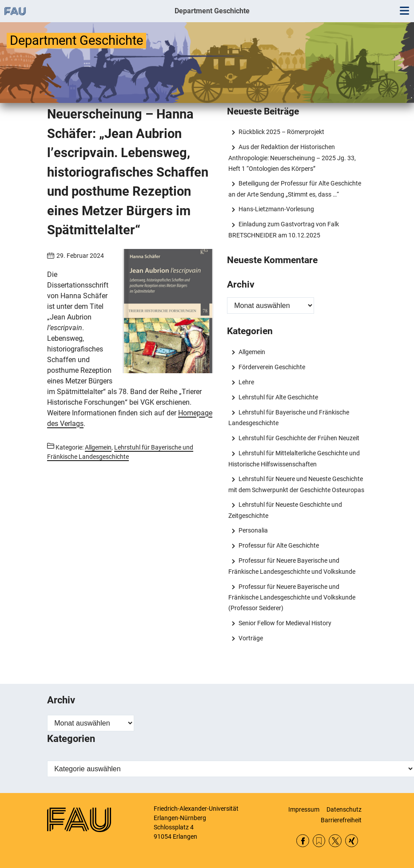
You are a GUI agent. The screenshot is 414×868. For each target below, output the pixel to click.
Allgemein (252, 352)
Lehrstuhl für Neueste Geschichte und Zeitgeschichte (285, 510)
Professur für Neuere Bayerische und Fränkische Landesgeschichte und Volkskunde (292, 566)
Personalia (253, 530)
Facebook (303, 841)
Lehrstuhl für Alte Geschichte (278, 397)
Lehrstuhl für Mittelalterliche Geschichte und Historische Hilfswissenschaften (294, 458)
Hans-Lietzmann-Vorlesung (276, 209)
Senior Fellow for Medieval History (285, 623)
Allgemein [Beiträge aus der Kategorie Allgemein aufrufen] (98, 447)
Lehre (246, 382)
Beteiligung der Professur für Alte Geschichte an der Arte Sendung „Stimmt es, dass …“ (295, 189)
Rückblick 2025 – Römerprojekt (281, 132)
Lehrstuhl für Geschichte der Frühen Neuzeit (299, 438)
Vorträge (251, 638)
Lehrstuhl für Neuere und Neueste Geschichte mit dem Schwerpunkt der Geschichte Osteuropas (296, 484)
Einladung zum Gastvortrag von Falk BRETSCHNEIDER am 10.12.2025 (283, 229)
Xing (352, 841)
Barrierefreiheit (341, 820)
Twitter (335, 841)
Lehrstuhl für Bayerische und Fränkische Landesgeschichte (289, 418)
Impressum (304, 809)
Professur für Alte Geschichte (279, 545)
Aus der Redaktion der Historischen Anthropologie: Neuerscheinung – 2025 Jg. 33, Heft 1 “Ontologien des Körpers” (292, 158)
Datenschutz (344, 809)
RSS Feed (319, 841)
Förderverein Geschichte (272, 367)
